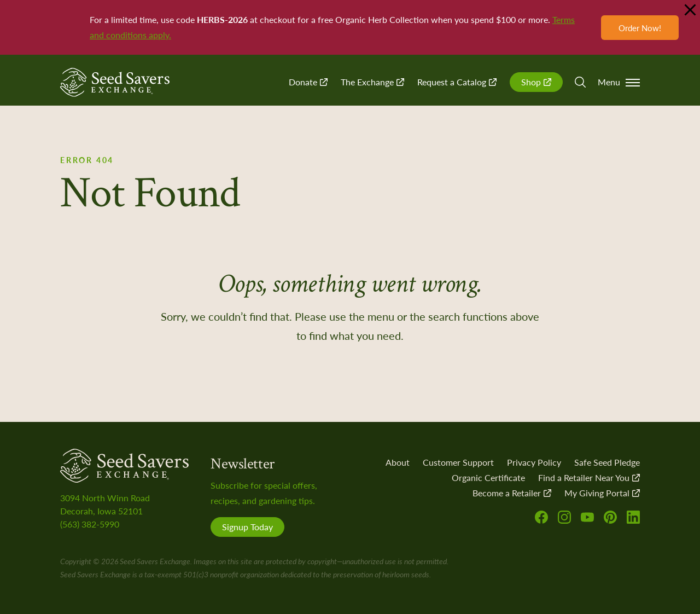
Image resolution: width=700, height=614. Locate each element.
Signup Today (247, 527)
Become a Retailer (512, 493)
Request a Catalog (457, 82)
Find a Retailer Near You (589, 477)
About (398, 462)
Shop (536, 82)
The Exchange (372, 82)
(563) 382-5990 (90, 524)
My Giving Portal (602, 493)
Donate (308, 82)
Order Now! (640, 28)
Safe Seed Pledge (607, 462)
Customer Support (458, 462)
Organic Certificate (488, 477)
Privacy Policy (534, 462)
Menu (619, 82)
